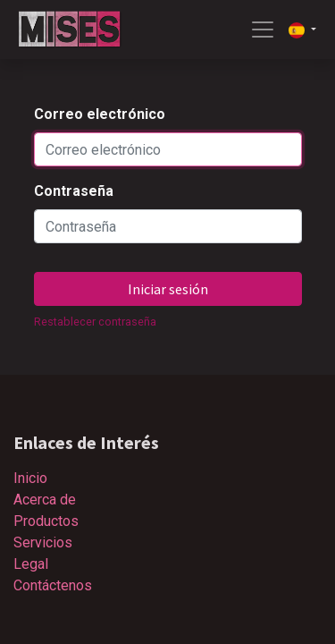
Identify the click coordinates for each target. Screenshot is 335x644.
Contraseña (74, 191)
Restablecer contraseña (95, 322)
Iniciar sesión (168, 289)
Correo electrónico (100, 114)
